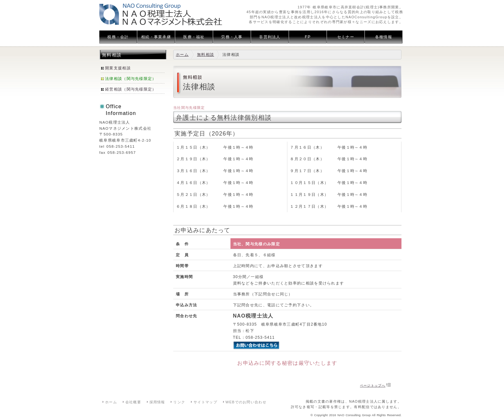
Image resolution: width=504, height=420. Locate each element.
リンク (179, 402)
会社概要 (133, 402)
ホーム (182, 55)
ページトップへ (373, 385)
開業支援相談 (118, 68)
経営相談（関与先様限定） (131, 89)
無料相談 (206, 55)
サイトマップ (205, 402)
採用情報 (157, 402)
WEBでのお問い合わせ (246, 402)
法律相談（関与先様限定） (131, 79)
